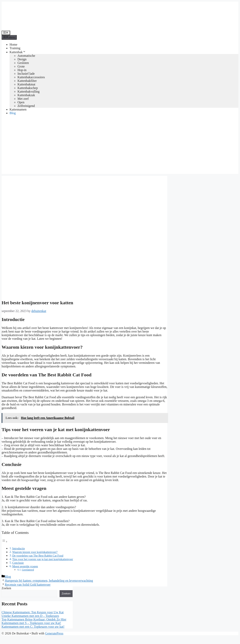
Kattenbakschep (28, 88)
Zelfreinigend (26, 106)
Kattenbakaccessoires (31, 77)
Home (13, 45)
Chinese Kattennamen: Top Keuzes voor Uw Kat (33, 612)
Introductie (19, 548)
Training (15, 48)
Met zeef (23, 99)
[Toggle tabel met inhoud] (5, 542)
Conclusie (18, 563)
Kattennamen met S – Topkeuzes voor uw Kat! (31, 623)
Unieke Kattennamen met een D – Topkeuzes (30, 616)
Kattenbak (18, 52)
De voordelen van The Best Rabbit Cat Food (38, 556)
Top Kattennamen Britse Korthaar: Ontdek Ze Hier (34, 619)
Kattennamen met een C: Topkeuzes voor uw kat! (33, 627)
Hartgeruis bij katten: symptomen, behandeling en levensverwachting (49, 581)
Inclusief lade (26, 74)
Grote (21, 66)
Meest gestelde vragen (25, 566)
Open (21, 102)
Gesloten (23, 63)
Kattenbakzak (26, 95)
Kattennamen (18, 109)
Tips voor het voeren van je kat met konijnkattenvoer (43, 559)
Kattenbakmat (26, 84)
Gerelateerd (28, 570)
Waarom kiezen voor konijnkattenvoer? (35, 552)
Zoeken (6, 588)
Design (22, 59)
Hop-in (22, 70)
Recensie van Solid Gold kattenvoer (28, 585)
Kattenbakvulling (29, 92)
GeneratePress (54, 633)
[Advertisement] (120, 146)
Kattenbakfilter (27, 81)
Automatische (26, 56)
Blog (13, 113)
